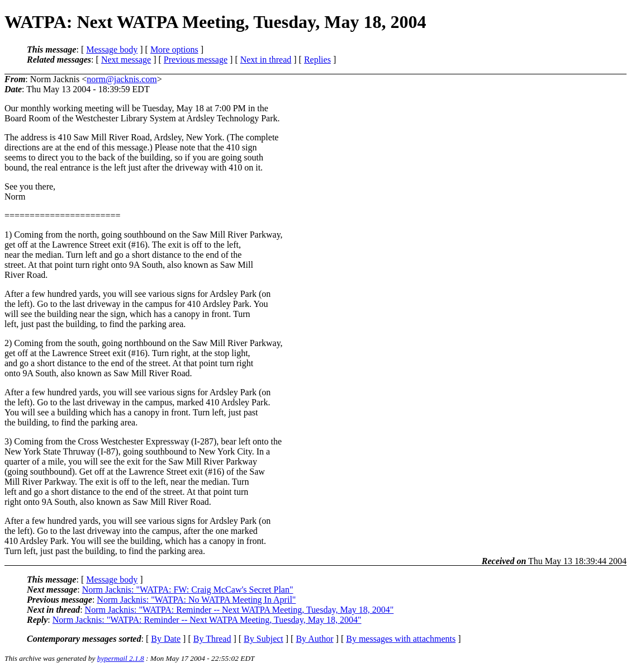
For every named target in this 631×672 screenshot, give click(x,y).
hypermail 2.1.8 (121, 658)
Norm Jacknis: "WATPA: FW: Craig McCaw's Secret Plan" (188, 590)
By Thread (212, 639)
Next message (126, 60)
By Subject (264, 639)
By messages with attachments (401, 639)
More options (174, 49)
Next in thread (266, 60)
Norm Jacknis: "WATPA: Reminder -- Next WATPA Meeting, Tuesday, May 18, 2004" (239, 610)
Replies (317, 60)
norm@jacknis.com (122, 79)
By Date (166, 639)
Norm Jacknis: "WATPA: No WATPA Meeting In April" (196, 600)
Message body (112, 49)
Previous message (196, 60)
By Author (314, 639)
